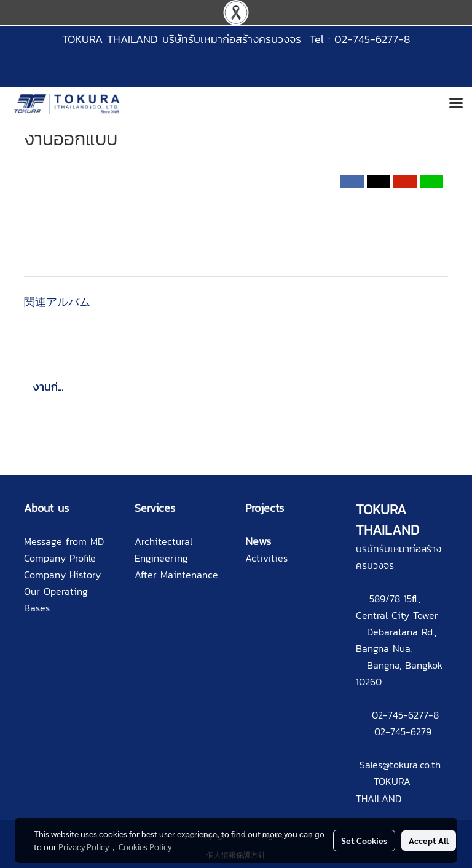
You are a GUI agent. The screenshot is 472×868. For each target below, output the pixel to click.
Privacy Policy (84, 846)
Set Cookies (364, 840)
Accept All (429, 840)
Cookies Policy (145, 846)
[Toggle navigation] (456, 104)
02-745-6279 (403, 731)
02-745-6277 (400, 715)
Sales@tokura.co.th (400, 765)
